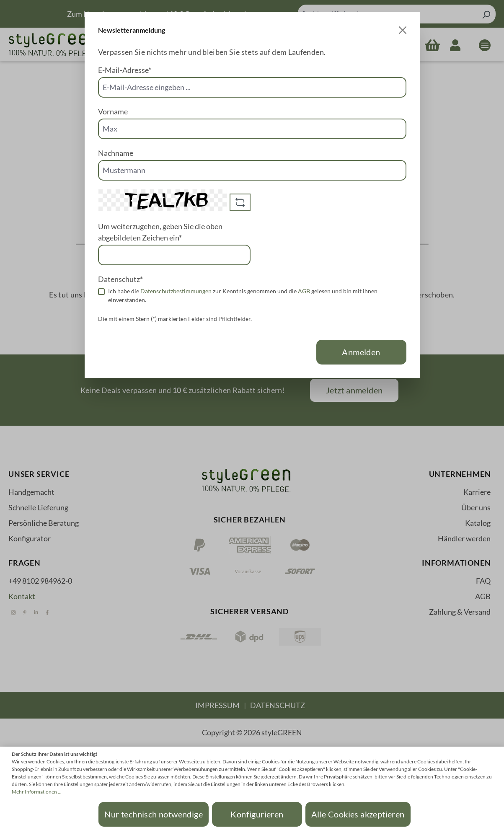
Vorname (113, 111)
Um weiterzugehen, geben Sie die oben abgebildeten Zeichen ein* (160, 232)
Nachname (116, 153)
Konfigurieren (257, 814)
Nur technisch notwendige (154, 814)
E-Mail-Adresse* (125, 70)
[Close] (403, 30)
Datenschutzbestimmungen (176, 291)
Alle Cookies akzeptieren (358, 814)
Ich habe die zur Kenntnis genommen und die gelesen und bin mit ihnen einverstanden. (243, 295)
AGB (304, 291)
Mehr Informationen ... (37, 792)
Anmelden (361, 352)
